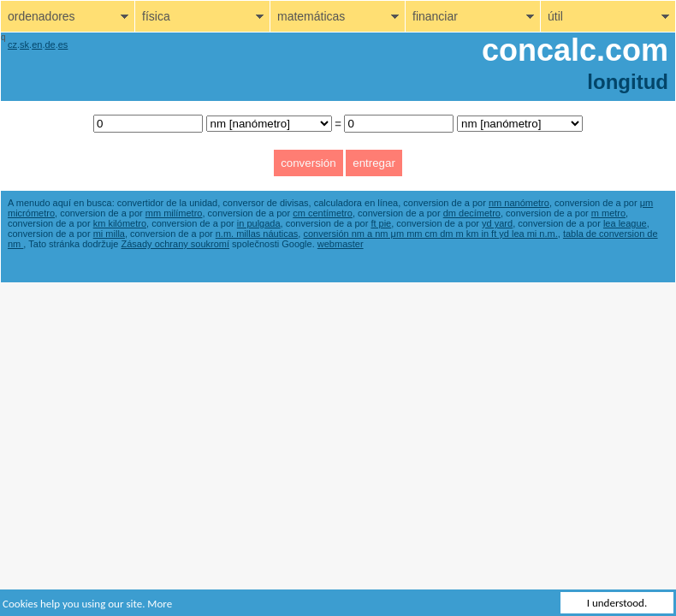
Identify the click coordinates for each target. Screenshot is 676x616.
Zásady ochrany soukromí (176, 244)
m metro (608, 213)
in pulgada (259, 223)
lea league (625, 223)
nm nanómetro (519, 203)
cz (12, 44)
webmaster (341, 244)
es (63, 44)
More (160, 604)
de (50, 44)
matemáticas (311, 16)
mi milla (109, 234)
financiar (435, 16)
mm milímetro (174, 213)
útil (555, 16)
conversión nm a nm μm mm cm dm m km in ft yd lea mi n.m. (430, 234)
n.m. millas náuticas (257, 234)
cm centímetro (323, 213)
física (156, 16)
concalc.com (575, 50)
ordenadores (42, 16)
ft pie (381, 223)
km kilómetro (120, 223)
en (37, 44)
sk (24, 44)
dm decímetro (472, 213)
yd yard (497, 223)
